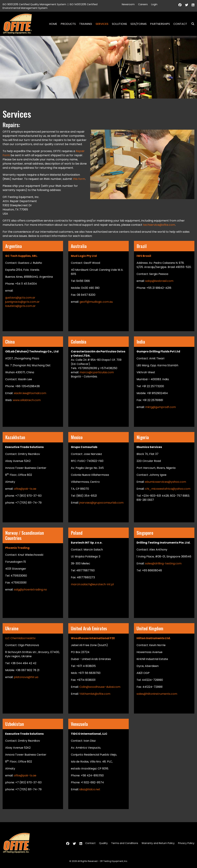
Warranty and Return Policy (158, 843)
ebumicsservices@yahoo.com (166, 482)
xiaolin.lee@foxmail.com (30, 393)
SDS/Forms (139, 24)
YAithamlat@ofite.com (95, 694)
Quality (103, 843)
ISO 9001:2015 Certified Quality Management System (34, 4)
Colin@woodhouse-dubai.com (100, 687)
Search (191, 24)
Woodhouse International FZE (93, 638)
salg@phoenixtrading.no (30, 590)
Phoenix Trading (17, 548)
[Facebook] (180, 5)
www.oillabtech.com (27, 400)
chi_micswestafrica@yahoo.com (168, 489)
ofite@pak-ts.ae (25, 489)
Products (68, 24)
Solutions (119, 24)
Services (102, 24)
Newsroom (128, 4)
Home (53, 24)
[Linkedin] (193, 5)
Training (86, 24)
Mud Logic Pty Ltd (84, 256)
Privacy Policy (186, 843)
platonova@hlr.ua (26, 677)
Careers (143, 4)
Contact (180, 24)
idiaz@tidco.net (89, 789)
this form (79, 179)
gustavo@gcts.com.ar (20, 298)
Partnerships (160, 24)
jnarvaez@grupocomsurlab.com (101, 503)
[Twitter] (187, 5)
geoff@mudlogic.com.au (96, 302)
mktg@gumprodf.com (161, 407)
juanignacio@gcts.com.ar (22, 302)
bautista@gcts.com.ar (20, 306)
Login (154, 4)
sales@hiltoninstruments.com (157, 694)
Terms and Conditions (125, 843)
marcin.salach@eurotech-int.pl (92, 584)
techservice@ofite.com (159, 225)
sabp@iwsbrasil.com (159, 281)
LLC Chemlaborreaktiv (20, 638)
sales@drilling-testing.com (163, 563)
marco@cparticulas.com (97, 372)
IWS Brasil (144, 256)
